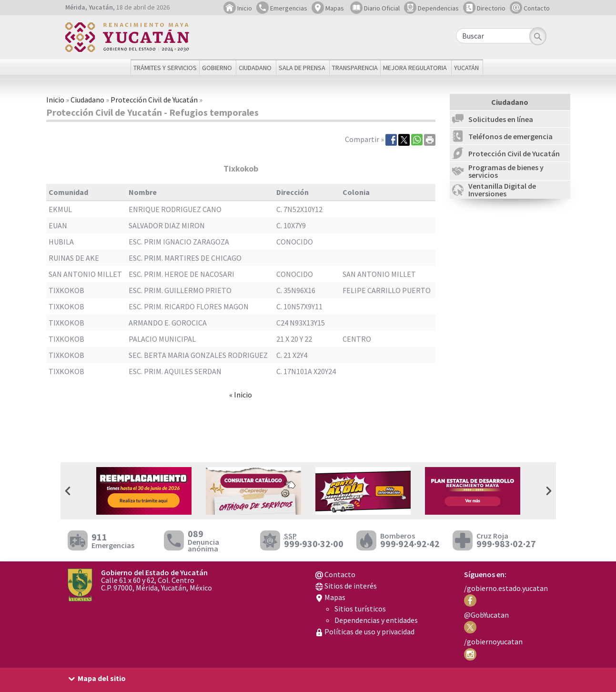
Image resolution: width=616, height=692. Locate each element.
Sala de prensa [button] (302, 68)
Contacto (530, 8)
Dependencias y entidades (376, 620)
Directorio (484, 8)
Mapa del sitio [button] (102, 678)
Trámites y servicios (165, 68)
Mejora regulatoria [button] (415, 68)
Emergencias (282, 8)
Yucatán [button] (466, 68)
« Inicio (241, 395)
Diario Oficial (375, 8)
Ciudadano (87, 100)
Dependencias (431, 8)
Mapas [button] (328, 8)
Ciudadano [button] (255, 68)
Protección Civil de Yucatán (154, 100)
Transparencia (355, 68)
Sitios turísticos (360, 609)
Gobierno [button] (217, 68)
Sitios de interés (346, 586)
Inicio (238, 8)
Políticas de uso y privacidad (365, 631)
